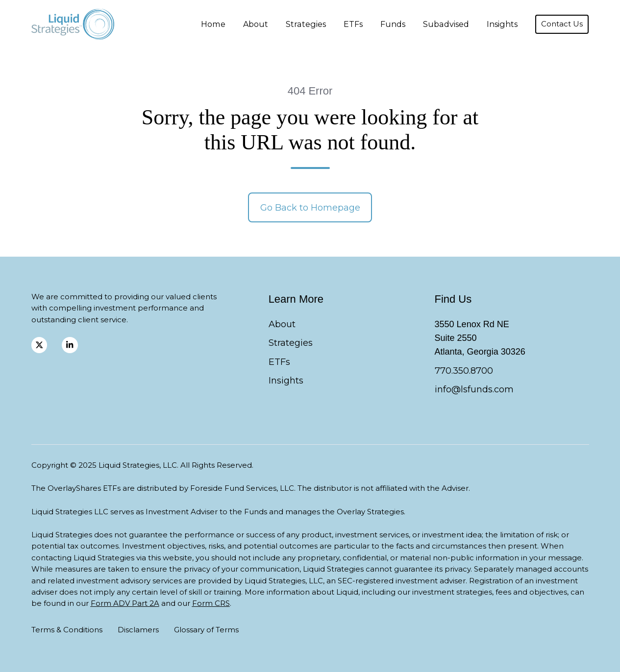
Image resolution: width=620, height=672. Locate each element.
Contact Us (562, 24)
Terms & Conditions (67, 630)
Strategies (306, 24)
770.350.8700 (464, 371)
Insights (502, 24)
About (256, 24)
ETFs (353, 24)
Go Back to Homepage (310, 208)
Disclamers (138, 630)
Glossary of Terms (206, 630)
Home (213, 24)
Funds (393, 24)
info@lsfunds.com (474, 389)
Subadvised (446, 24)
